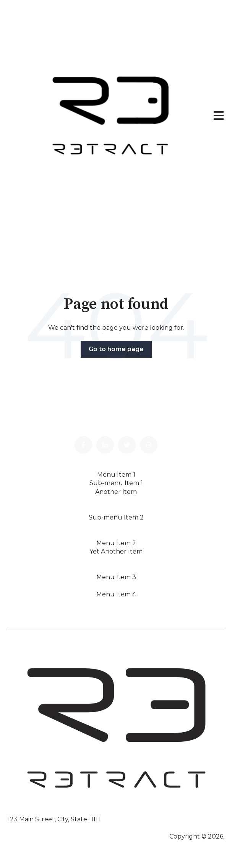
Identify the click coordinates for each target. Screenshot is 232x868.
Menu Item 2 (116, 543)
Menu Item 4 (116, 594)
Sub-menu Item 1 (116, 483)
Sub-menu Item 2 (116, 517)
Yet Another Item (116, 551)
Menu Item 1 (116, 475)
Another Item (116, 492)
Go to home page (116, 349)
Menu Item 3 (116, 577)
